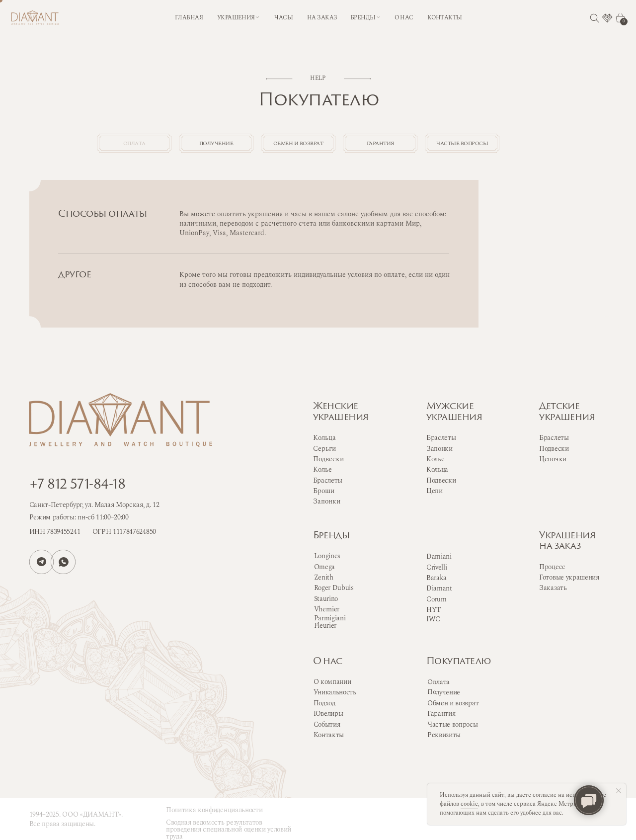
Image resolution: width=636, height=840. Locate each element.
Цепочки (553, 459)
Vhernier (327, 609)
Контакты (329, 735)
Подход (324, 703)
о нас (404, 18)
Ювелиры (328, 714)
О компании (332, 682)
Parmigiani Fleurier (330, 622)
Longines (327, 556)
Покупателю (459, 662)
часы (283, 18)
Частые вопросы (453, 724)
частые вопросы (493, 145)
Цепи (435, 491)
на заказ (322, 18)
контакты (445, 18)
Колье (435, 459)
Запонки (439, 449)
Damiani (439, 556)
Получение (444, 692)
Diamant (439, 588)
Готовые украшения (569, 577)
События (327, 724)
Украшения (236, 18)
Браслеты (441, 438)
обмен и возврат (318, 145)
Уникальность (335, 692)
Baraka (437, 578)
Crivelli (437, 567)
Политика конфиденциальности (214, 810)
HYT (434, 610)
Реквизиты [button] (444, 735)
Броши (324, 491)
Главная (189, 18)
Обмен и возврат (453, 703)
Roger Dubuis (334, 588)
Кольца (437, 469)
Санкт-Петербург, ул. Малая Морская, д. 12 (94, 505)
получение (231, 145)
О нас (328, 662)
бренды (363, 18)
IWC (433, 619)
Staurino (326, 599)
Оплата (438, 682)
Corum (436, 599)
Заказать (553, 588)
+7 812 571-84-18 (77, 485)
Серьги (324, 449)
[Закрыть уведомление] (619, 791)
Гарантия (441, 714)
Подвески (441, 480)
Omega (324, 567)
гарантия (405, 145)
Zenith (324, 577)
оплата (143, 145)
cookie (469, 804)
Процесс (552, 567)
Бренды (331, 536)
